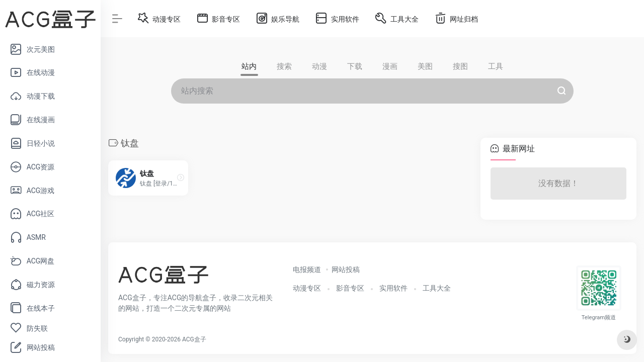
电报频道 (307, 269)
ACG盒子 (194, 339)
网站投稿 (346, 269)
